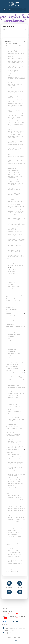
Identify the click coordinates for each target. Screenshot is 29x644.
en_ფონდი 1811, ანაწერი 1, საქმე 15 (16, 517)
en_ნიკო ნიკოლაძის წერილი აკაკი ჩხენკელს (16, 164)
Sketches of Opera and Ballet (12, 322)
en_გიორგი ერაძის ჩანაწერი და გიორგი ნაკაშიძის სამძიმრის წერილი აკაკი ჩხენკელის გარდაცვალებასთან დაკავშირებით (15, 69)
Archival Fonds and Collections (13, 29)
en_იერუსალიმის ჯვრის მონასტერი (16, 362)
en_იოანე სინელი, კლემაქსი (14, 457)
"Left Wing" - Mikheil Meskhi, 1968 (15, 391)
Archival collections (8, 31)
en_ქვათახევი (11, 358)
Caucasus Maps (11, 318)
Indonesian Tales (14, 33)
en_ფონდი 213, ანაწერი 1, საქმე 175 (16, 508)
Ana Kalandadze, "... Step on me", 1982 (16, 393)
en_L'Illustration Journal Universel (13, 526)
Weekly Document (10, 307)
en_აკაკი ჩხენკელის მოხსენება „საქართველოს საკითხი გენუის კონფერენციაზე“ (15, 141)
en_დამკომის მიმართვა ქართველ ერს (16, 215)
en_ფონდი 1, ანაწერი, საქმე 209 (15, 500)
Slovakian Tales (12, 274)
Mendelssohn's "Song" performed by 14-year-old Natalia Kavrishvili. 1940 (16, 417)
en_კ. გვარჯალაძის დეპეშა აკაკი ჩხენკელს (16, 161)
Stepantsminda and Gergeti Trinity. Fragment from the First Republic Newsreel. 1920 (15, 408)
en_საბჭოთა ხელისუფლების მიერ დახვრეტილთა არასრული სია (16, 212)
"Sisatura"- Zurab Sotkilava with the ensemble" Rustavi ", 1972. (15, 385)
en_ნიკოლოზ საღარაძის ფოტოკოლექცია (14, 557)
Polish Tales (12, 280)
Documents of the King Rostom (13, 426)
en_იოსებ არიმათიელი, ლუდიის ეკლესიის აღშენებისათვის (15, 463)
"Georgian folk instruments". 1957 (15, 414)
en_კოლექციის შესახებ (13, 171)
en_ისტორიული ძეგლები (14, 566)
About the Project (13, 269)
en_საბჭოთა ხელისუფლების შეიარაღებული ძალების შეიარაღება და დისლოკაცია (15, 194)
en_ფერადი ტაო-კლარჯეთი (14, 554)
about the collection (12, 530)
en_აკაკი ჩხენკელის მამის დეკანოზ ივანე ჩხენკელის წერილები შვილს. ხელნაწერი (16, 55)
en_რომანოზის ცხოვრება (14, 481)
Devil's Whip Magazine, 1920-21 (14, 537)
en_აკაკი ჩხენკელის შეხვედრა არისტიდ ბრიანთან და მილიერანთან (15, 96)
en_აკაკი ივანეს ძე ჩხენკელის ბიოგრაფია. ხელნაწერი (15, 51)
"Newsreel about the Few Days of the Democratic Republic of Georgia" (15, 398)
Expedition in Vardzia (12, 336)
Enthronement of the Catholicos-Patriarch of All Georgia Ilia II (16, 388)
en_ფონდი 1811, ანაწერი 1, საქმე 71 (16, 524)
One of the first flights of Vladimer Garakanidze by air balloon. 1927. (15, 377)
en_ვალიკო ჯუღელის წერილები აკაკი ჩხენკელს (15, 137)
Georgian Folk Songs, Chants (14, 287)
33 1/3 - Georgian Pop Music (13, 261)
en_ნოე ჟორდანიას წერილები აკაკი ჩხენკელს (15, 85)
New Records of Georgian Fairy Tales (15, 265)
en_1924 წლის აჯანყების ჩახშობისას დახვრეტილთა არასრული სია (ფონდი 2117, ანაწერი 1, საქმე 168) (16, 255)
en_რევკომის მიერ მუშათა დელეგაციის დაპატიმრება (14, 173)
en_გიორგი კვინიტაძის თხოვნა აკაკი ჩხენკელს (15, 125)
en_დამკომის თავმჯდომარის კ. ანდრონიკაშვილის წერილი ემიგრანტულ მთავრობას (15, 203)
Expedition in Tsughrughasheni (14, 334)
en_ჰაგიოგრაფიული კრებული (15, 490)
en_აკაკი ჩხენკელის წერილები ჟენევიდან (15, 74)
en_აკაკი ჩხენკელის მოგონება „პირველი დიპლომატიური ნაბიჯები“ (15, 110)
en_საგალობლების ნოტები (13, 432)
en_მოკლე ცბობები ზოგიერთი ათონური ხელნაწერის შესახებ (15, 478)
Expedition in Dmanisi (12, 341)
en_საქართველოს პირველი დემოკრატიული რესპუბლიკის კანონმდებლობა (13, 436)
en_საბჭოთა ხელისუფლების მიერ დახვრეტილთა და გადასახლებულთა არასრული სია (16, 208)
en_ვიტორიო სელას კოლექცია (15, 564)
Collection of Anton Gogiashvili (12, 539)
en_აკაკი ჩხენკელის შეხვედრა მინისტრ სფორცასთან (15, 92)
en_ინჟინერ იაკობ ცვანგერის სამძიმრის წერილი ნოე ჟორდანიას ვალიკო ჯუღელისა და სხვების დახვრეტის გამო (16, 234)
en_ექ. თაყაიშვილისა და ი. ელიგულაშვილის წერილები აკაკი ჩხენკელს (16, 153)
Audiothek (17, 31)
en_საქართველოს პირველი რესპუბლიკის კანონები (14, 442)
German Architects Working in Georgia (14, 299)
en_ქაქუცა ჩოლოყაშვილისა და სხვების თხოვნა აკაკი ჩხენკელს (15, 118)
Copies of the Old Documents (12, 309)
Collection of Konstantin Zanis (14, 552)
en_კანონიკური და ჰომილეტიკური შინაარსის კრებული (16, 475)
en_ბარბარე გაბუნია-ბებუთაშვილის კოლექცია (14, 549)
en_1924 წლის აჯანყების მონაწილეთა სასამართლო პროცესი (14, 245)
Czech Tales (12, 276)
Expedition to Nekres (12, 351)
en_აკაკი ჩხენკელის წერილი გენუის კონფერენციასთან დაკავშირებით (16, 78)
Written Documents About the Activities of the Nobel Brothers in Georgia (15, 327)
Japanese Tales (12, 282)
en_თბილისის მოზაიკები (14, 354)
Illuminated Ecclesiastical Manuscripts (14, 305)
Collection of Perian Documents (13, 366)
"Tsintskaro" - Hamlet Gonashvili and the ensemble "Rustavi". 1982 (16, 420)
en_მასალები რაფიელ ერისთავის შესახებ (14, 493)
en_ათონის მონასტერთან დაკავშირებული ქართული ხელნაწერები (13, 451)
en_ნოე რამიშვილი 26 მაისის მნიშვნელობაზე (15, 177)
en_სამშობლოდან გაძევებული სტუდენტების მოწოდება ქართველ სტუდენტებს (16, 185)
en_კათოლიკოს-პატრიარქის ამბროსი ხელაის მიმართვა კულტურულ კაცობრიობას (15, 190)
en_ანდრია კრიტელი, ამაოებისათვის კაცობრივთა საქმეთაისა (15, 467)
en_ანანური (10, 356)
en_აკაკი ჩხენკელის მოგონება (15, 103)
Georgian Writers (11, 289)
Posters (8, 311)
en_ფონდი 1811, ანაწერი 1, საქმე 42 (16, 520)
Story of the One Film (10, 324)
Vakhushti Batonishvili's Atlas (12, 368)
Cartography (9, 314)
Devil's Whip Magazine (12, 535)
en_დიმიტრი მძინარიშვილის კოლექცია (15, 569)
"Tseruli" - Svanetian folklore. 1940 (15, 412)
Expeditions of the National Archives (13, 330)
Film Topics (8, 371)
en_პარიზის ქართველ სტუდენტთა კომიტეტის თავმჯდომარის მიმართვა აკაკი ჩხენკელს (16, 133)
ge (25, 10)
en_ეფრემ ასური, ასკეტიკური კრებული (15, 471)
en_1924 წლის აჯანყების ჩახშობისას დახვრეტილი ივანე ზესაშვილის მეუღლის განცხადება (16, 220)
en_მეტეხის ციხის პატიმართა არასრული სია (15, 199)
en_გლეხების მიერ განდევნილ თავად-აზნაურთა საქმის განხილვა (16, 224)
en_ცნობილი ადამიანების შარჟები (15, 528)
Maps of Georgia (11, 320)
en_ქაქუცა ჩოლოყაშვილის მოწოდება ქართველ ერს (14, 180)
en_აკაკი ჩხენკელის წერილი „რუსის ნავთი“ (15, 106)
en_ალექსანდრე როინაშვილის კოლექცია (15, 561)
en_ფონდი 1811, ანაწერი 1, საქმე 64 (16, 522)
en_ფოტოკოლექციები (12, 547)
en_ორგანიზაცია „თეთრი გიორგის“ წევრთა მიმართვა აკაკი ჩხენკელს (16, 157)
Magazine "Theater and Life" (14, 532)
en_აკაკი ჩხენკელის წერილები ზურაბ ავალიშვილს (15, 81)
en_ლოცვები (11, 486)
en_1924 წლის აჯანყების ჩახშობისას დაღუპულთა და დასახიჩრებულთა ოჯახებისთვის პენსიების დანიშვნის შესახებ (16, 240)
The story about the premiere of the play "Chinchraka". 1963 (16, 424)
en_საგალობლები (12, 488)
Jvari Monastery (11, 347)
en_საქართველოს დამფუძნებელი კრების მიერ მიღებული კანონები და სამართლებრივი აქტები (16, 446)
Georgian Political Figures (13, 291)
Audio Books (10, 284)
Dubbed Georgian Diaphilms (12, 364)
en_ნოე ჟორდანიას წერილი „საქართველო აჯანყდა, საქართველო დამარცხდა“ (14, 228)
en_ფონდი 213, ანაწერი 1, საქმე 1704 (15, 515)
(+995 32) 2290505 (10, 613)
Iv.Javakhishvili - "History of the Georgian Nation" (15, 296)
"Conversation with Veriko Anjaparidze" (16, 401)
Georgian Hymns (11, 293)
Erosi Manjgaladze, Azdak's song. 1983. (16, 380)
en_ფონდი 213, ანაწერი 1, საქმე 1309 (15, 511)
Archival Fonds (9, 41)
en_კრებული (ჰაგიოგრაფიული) (15, 483)
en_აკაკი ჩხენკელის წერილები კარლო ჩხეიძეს (15, 145)
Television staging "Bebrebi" (13, 395)
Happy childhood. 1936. (12, 382)
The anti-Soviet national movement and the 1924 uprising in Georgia (15, 168)
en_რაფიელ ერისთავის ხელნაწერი (15, 541)
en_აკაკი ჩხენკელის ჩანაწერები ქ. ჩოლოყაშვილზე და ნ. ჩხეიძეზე (16, 114)
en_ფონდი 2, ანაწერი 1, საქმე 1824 (16, 504)
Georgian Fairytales (12, 263)
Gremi (9, 339)
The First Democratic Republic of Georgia (15, 301)
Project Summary (11, 332)
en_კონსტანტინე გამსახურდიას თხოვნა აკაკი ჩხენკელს (15, 149)
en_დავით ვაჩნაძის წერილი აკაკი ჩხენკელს (16, 129)
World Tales (6, 33)
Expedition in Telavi (12, 349)
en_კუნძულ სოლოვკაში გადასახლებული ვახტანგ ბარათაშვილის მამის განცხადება (16, 250)
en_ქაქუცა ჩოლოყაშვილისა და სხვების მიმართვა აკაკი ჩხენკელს (16, 121)
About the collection (12, 48)
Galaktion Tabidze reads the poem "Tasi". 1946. (16, 373)
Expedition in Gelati (12, 345)
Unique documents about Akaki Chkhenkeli (15, 46)
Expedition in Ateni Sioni (13, 343)
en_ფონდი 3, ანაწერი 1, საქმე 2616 (16, 506)
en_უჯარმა (10, 360)
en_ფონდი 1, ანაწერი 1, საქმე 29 (15, 498)
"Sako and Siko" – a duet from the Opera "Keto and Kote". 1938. (16, 404)
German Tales (12, 272)
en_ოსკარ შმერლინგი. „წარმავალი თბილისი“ (15, 544)
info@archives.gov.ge (10, 633)
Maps (7, 303)
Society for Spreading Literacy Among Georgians (14, 429)
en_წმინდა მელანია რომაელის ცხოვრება (15, 459)
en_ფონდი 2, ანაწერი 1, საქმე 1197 (16, 502)
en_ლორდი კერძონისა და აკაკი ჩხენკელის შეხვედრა (16, 88)
